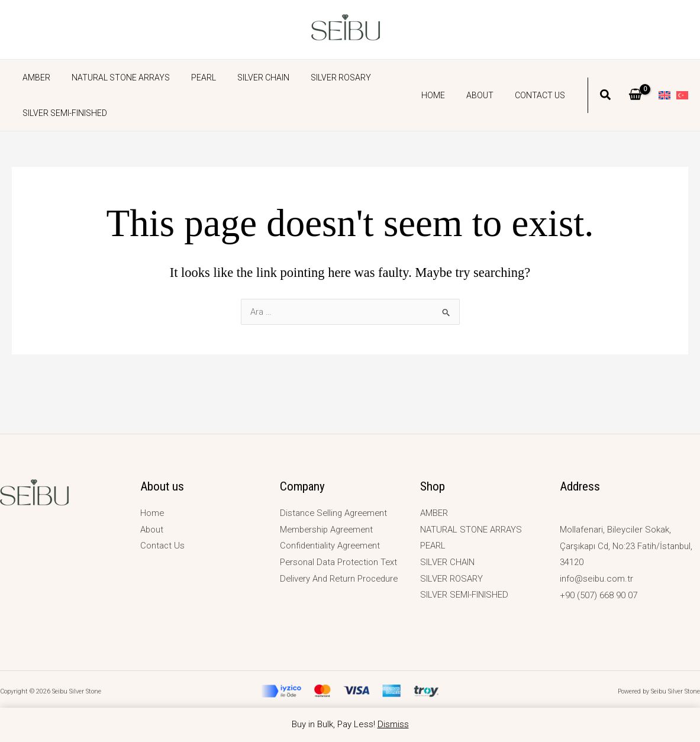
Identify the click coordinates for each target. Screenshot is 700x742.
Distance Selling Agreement (336, 513)
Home (445, 95)
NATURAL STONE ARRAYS (114, 78)
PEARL (192, 78)
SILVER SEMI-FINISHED (62, 113)
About (487, 95)
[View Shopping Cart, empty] (635, 95)
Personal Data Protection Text (340, 562)
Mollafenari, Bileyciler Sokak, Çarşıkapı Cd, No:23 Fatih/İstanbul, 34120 (627, 546)
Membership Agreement (329, 530)
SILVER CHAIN (247, 78)
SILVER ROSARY (320, 78)
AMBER (34, 78)
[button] (606, 96)
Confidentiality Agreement (332, 546)
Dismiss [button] (393, 724)
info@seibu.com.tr (597, 579)
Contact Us (542, 95)
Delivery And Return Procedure (341, 579)
